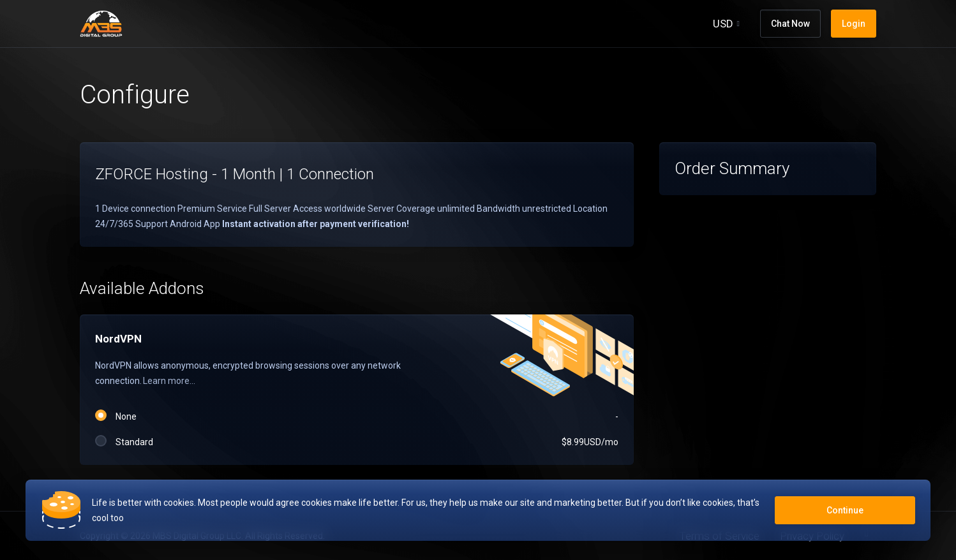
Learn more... (169, 381)
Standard (357, 442)
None (357, 416)
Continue (845, 510)
